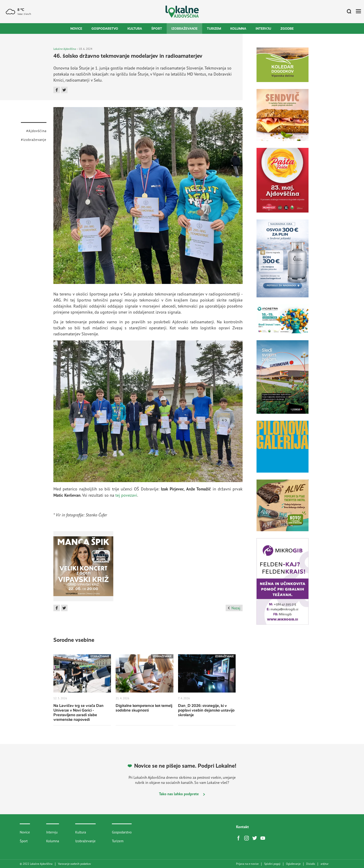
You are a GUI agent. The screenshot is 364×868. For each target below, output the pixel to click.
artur (325, 864)
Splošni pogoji (272, 864)
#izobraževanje (34, 140)
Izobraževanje (184, 29)
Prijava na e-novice (247, 864)
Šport (157, 29)
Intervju (263, 29)
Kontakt (242, 827)
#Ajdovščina (36, 131)
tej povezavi (126, 495)
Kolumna (238, 29)
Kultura (135, 29)
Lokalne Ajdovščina (65, 49)
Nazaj (234, 608)
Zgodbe (287, 29)
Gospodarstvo (105, 29)
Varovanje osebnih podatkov (75, 864)
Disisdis (311, 864)
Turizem (214, 29)
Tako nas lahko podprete (182, 794)
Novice (76, 29)
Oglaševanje (293, 864)
